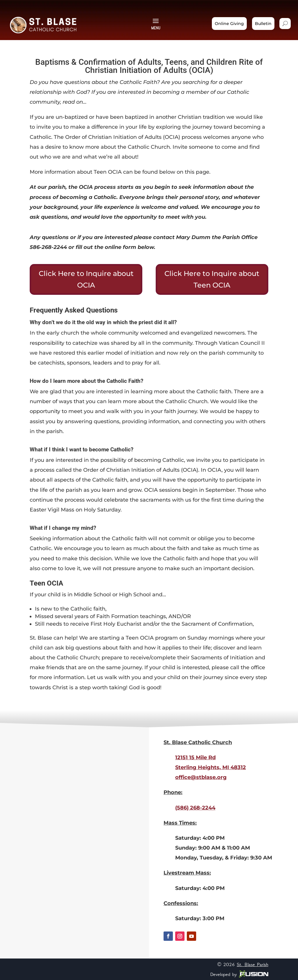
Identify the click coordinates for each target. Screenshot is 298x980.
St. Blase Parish (253, 964)
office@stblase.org (201, 777)
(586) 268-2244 (195, 808)
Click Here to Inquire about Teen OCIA (212, 279)
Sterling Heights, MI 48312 (211, 767)
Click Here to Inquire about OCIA (86, 279)
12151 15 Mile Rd (195, 758)
